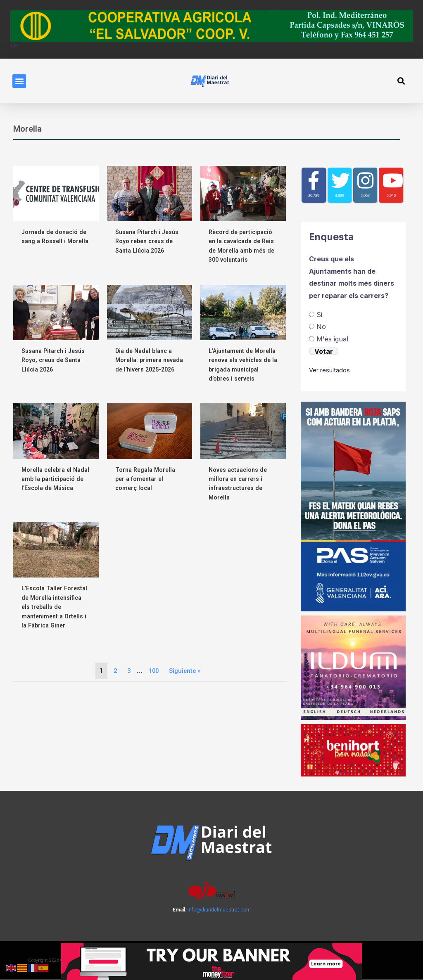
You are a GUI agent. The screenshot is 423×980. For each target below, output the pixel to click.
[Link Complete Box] (56, 580)
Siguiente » (186, 671)
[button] (19, 81)
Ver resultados (332, 370)
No (321, 327)
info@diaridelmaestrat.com (219, 910)
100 (153, 671)
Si (319, 315)
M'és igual (332, 339)
